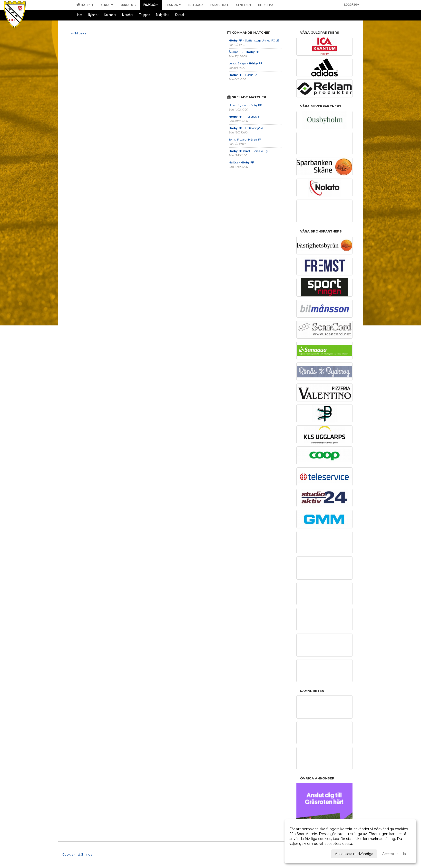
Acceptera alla (394, 854)
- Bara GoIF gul (249, 151)
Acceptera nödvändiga (354, 854)
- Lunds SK (243, 75)
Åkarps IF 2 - (244, 52)
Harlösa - (241, 162)
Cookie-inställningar (78, 854)
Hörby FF (85, 5)
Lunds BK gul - (246, 63)
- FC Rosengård (246, 128)
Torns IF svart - (245, 140)
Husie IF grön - (245, 105)
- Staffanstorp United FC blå (254, 40)
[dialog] (350, 841)
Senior (107, 5)
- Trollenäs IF (245, 117)
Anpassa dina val (303, 853)
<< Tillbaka (78, 33)
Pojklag (151, 5)
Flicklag (173, 5)
